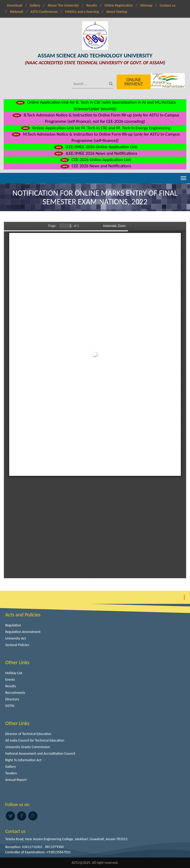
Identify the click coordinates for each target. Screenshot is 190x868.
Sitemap (146, 5)
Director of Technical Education (28, 734)
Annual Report (16, 780)
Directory (12, 699)
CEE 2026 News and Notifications (95, 166)
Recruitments (15, 693)
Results (92, 5)
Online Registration (118, 5)
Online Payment (134, 82)
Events (10, 680)
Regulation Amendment (23, 632)
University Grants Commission (28, 747)
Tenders (11, 773)
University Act (16, 638)
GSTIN (10, 706)
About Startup (117, 12)
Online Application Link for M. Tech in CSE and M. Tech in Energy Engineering (95, 128)
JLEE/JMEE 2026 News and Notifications (95, 153)
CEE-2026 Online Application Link (95, 160)
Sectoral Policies (17, 645)
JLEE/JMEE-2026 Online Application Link (95, 147)
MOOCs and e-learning (82, 12)
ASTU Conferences (44, 12)
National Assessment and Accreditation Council (40, 753)
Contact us (168, 5)
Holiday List (14, 673)
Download (15, 5)
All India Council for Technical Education (35, 740)
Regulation (13, 625)
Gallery (35, 5)
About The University (63, 5)
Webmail (16, 12)
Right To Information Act (23, 760)
